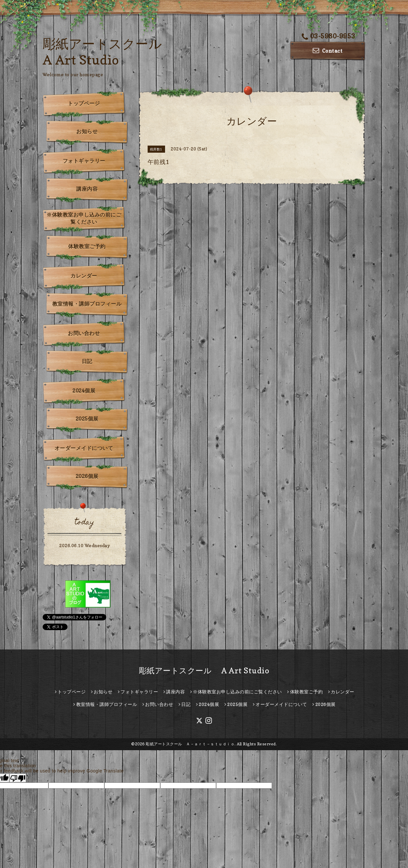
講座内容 (87, 189)
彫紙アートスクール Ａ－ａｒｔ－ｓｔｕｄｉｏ (190, 744)
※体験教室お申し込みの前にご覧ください (84, 218)
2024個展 (84, 391)
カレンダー (84, 276)
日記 (87, 361)
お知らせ (87, 131)
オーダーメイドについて (84, 448)
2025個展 (87, 419)
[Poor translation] (18, 778)
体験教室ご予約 (87, 246)
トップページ (84, 103)
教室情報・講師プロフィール (87, 304)
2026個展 (87, 476)
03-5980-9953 (329, 36)
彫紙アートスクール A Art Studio (204, 671)
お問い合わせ (84, 333)
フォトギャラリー (84, 161)
